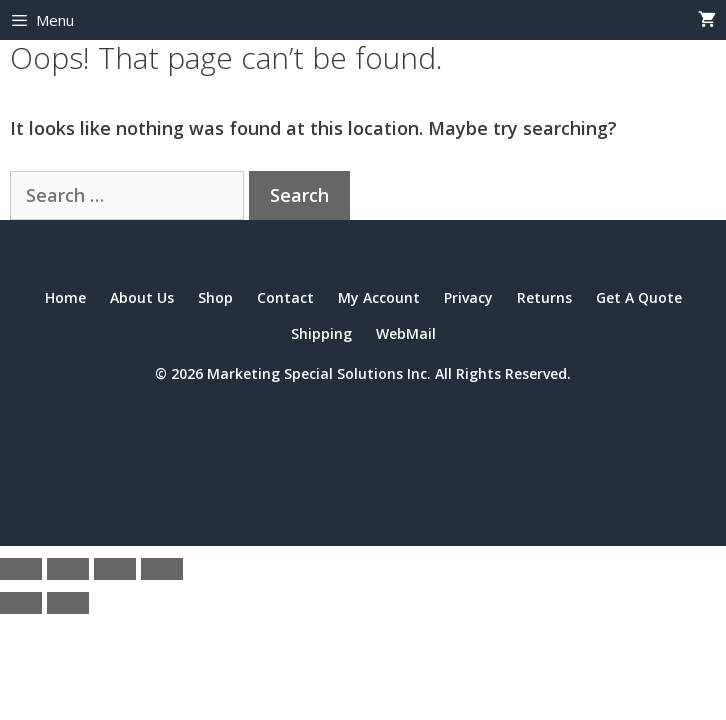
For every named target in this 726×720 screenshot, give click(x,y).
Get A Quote (639, 297)
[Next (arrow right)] (68, 603)
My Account (379, 297)
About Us (142, 297)
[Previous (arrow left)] (21, 603)
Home (65, 297)
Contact (285, 297)
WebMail (406, 333)
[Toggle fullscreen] (68, 569)
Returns (544, 297)
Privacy (468, 297)
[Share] (115, 569)
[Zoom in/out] (21, 569)
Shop (215, 297)
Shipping (321, 333)
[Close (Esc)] (162, 569)
